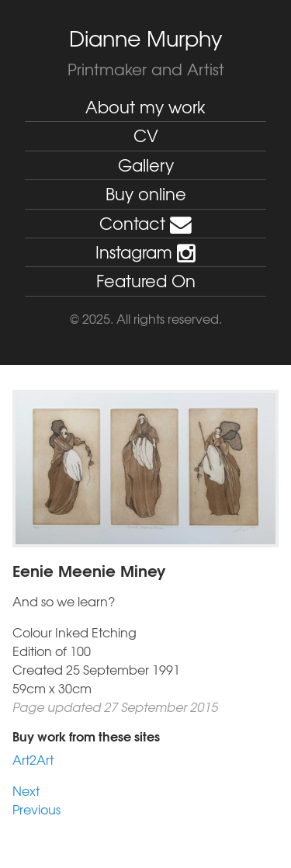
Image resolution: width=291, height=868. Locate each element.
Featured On (146, 281)
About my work (145, 107)
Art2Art (33, 759)
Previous (36, 809)
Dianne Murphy (145, 38)
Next (26, 790)
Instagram (145, 252)
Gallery (146, 165)
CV (146, 135)
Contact (145, 223)
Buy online (146, 194)
